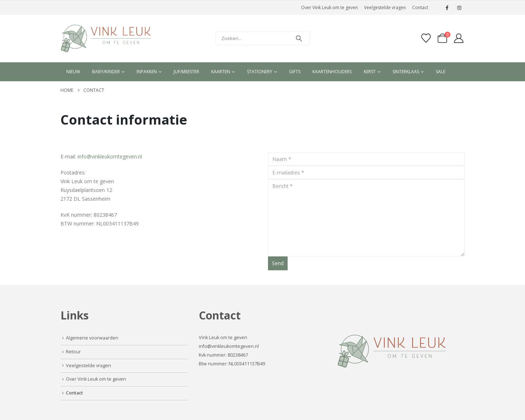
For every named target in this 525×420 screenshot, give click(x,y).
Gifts (295, 72)
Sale (441, 72)
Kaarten (221, 72)
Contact (420, 7)
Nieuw (73, 72)
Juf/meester (186, 72)
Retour (73, 352)
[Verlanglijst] (426, 38)
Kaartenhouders (332, 72)
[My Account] (459, 38)
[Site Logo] (106, 38)
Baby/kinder (106, 72)
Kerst (370, 72)
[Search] (299, 38)
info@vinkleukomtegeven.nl (110, 156)
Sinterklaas (406, 72)
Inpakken (147, 72)
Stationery (260, 72)
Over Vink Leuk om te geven (329, 7)
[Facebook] (447, 8)
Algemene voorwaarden (92, 338)
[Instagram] (459, 8)
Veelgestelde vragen (385, 7)
